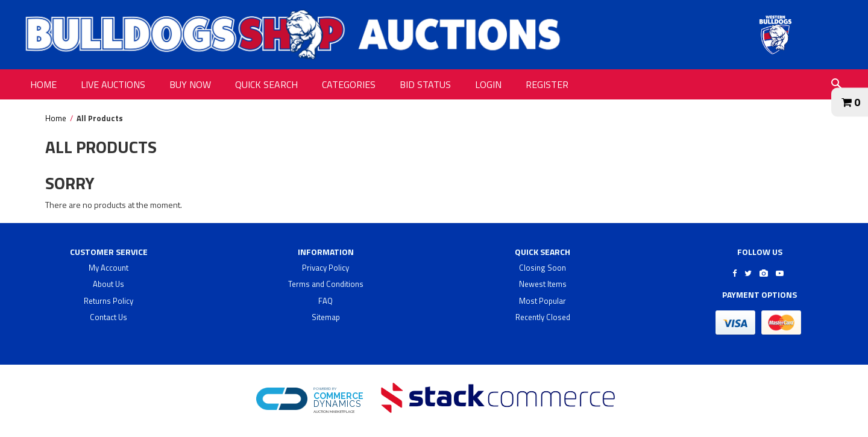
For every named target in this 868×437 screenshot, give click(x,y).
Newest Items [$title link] (543, 284)
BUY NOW (190, 84)
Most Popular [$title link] (542, 301)
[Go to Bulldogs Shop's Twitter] (748, 273)
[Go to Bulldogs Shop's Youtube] (780, 273)
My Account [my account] (108, 268)
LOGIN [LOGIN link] (488, 84)
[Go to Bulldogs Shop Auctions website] (775, 35)
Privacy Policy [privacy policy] (325, 268)
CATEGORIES (349, 84)
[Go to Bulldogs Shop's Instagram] (764, 273)
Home (56, 118)
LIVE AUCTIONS (113, 84)
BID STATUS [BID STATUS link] (425, 84)
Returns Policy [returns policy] (108, 301)
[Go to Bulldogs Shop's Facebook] (734, 273)
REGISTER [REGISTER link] (547, 84)
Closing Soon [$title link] (542, 268)
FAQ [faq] (325, 301)
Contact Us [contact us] (108, 317)
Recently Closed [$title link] (543, 317)
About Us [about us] (108, 284)
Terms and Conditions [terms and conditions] (326, 284)
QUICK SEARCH (266, 84)
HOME (43, 84)
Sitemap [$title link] (326, 317)
